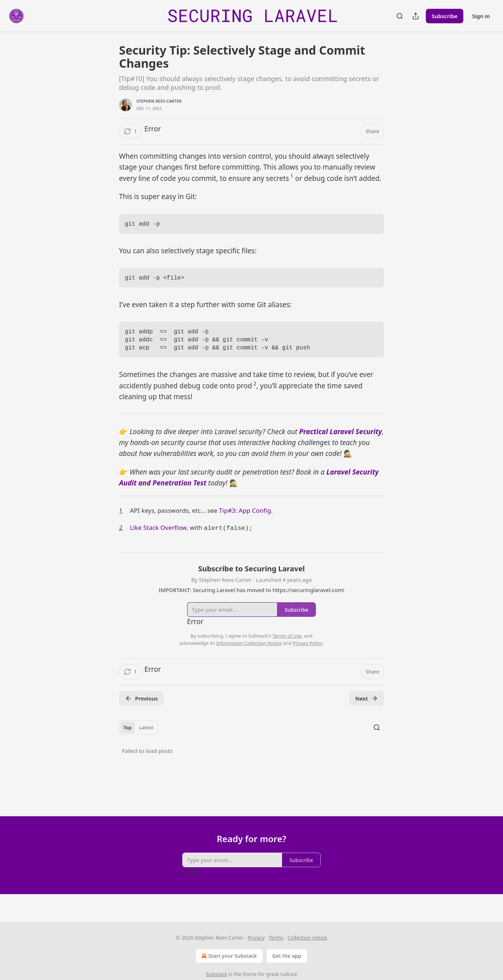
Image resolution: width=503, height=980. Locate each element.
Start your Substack (228, 956)
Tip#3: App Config (245, 518)
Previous (141, 705)
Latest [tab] (146, 734)
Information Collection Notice (249, 650)
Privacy (256, 938)
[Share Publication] (416, 16)
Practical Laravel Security (341, 439)
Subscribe (445, 16)
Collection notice (307, 938)
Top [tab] (128, 734)
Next (367, 705)
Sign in (481, 16)
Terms (276, 938)
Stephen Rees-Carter (159, 101)
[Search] (400, 16)
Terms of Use (287, 642)
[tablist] (138, 734)
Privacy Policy (308, 650)
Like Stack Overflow (158, 535)
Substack (217, 974)
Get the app (287, 956)
